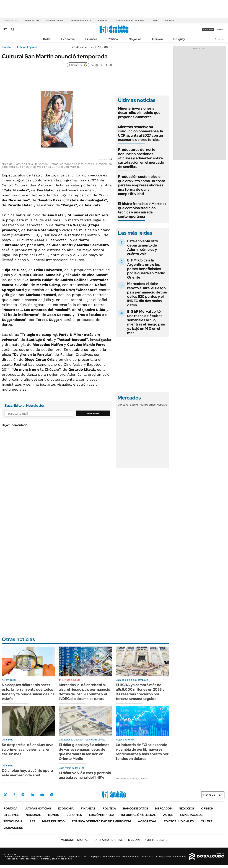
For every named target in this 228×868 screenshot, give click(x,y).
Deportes (74, 815)
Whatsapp (52, 795)
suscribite (208, 29)
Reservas (103, 21)
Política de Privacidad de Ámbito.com (101, 821)
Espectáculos (191, 815)
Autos (168, 815)
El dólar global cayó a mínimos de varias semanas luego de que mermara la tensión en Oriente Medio (84, 752)
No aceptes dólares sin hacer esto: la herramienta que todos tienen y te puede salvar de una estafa (28, 692)
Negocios (135, 39)
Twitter (5, 795)
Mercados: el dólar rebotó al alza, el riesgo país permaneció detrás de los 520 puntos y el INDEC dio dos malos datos (147, 294)
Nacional (33, 815)
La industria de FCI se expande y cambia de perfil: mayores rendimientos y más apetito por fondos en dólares (142, 752)
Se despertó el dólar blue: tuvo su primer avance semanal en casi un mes (28, 749)
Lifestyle (11, 815)
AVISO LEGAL (147, 821)
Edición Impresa (102, 815)
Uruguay (179, 39)
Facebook (14, 795)
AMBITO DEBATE (148, 840)
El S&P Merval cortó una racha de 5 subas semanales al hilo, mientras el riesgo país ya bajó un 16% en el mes (146, 322)
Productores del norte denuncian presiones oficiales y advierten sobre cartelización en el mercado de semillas (141, 158)
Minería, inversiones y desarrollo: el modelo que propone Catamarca (139, 113)
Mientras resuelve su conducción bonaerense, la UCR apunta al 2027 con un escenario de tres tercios (140, 133)
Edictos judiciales (179, 821)
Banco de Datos (136, 809)
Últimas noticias (38, 809)
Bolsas (134, 405)
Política (113, 39)
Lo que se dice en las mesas (129, 21)
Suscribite (93, 413)
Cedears (162, 405)
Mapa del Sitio (53, 821)
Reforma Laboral (55, 21)
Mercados (163, 809)
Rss (32, 821)
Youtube (42, 795)
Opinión (157, 39)
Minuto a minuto (71, 680)
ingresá (220, 29)
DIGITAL (75, 840)
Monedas (123, 405)
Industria (170, 21)
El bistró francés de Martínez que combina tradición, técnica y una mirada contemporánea (142, 210)
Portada (11, 809)
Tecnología (13, 821)
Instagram (23, 795)
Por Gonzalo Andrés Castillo (131, 779)
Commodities (148, 405)
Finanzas (91, 39)
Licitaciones (13, 828)
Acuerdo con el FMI (81, 21)
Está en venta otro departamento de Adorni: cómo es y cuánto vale (143, 247)
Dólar (47, 39)
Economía (68, 39)
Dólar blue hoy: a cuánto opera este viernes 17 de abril (27, 773)
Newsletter (220, 39)
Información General (139, 815)
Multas (206, 821)
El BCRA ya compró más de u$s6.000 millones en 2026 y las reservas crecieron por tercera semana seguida (140, 692)
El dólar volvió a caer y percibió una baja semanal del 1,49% (85, 775)
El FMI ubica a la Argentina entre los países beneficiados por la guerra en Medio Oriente (146, 269)
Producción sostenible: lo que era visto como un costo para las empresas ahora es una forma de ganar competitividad (142, 185)
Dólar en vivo (32, 21)
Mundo (54, 815)
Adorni (155, 21)
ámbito (6, 47)
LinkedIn (32, 795)
